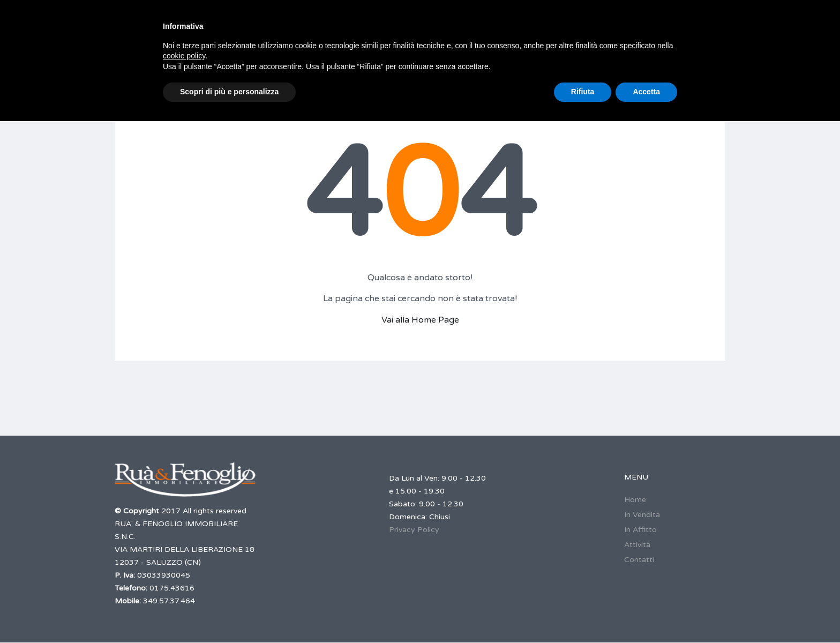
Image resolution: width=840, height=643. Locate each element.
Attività (637, 545)
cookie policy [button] (184, 56)
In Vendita (642, 515)
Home (635, 500)
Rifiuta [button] (583, 92)
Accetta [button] (646, 92)
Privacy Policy (414, 530)
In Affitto (640, 530)
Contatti (639, 560)
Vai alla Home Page (420, 320)
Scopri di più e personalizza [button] (229, 92)
